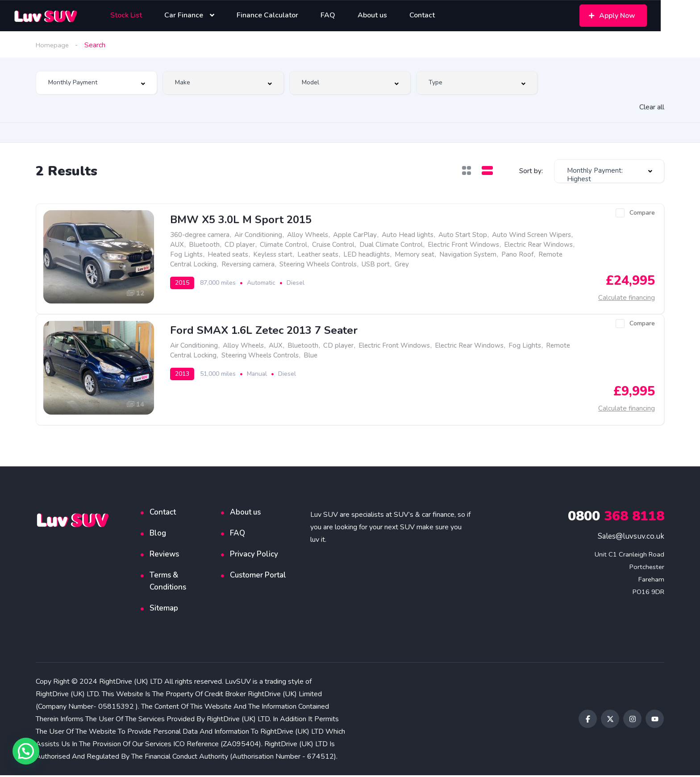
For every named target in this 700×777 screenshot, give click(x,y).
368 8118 (616, 518)
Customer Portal (258, 577)
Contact (163, 514)
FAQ (237, 535)
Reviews (164, 556)
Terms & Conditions (168, 583)
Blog (158, 535)
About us (245, 514)
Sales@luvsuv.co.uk (631, 538)
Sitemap (164, 610)
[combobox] (96, 83)
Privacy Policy (254, 556)
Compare (642, 213)
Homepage (53, 45)
